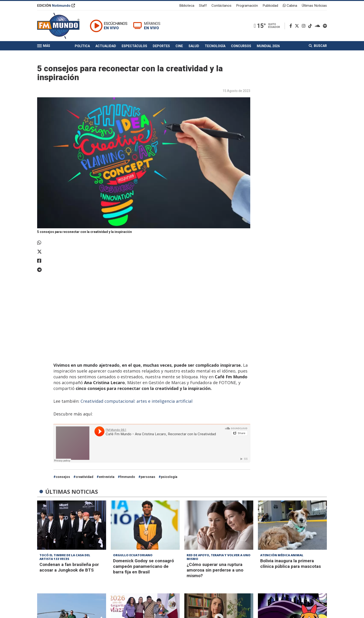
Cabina (290, 6)
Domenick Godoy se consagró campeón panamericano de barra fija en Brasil (143, 566)
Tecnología (215, 46)
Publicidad (270, 6)
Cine (179, 46)
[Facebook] (292, 26)
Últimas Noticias (314, 6)
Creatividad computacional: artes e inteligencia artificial (136, 401)
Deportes (161, 46)
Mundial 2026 (268, 46)
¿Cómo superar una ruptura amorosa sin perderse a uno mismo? (215, 570)
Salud (194, 46)
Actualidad (106, 46)
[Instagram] (305, 26)
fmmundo (128, 477)
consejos (63, 477)
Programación (247, 6)
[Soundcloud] (318, 26)
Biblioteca (187, 6)
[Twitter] (298, 26)
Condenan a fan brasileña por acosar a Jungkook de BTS (69, 567)
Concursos (241, 46)
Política (82, 46)
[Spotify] (325, 26)
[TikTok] (311, 26)
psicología (169, 477)
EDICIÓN (56, 6)
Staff (203, 6)
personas (148, 477)
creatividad (84, 477)
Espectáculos (134, 46)
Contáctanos (221, 6)
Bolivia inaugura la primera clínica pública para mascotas (291, 564)
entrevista (107, 477)
